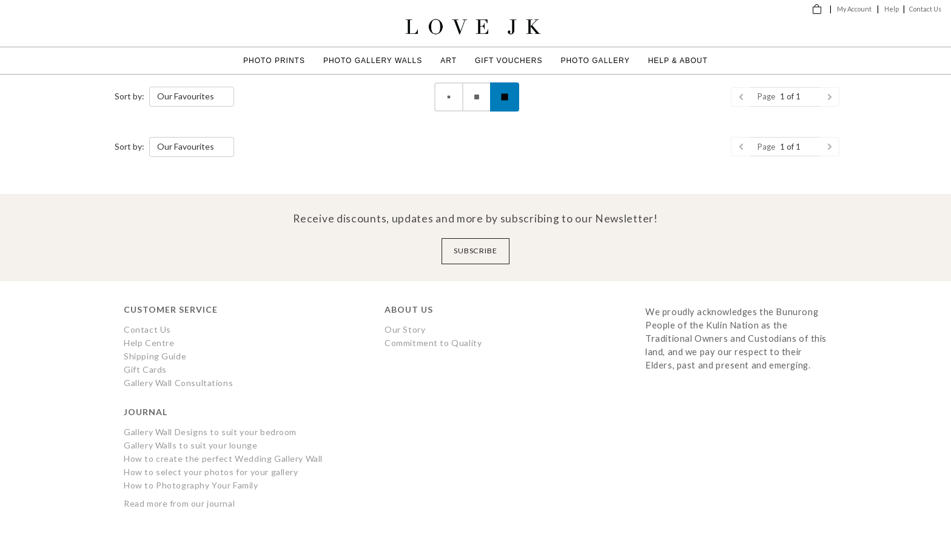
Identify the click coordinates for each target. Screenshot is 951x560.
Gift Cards (145, 369)
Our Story (405, 329)
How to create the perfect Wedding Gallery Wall (223, 458)
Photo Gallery (595, 61)
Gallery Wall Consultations (178, 383)
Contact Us (925, 9)
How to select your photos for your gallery (211, 472)
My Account (854, 9)
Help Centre (149, 343)
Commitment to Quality (433, 343)
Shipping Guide (155, 356)
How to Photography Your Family (191, 485)
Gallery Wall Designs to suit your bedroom (210, 432)
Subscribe (476, 251)
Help (892, 9)
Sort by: (129, 96)
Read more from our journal (179, 503)
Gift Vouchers (509, 61)
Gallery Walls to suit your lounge (190, 445)
